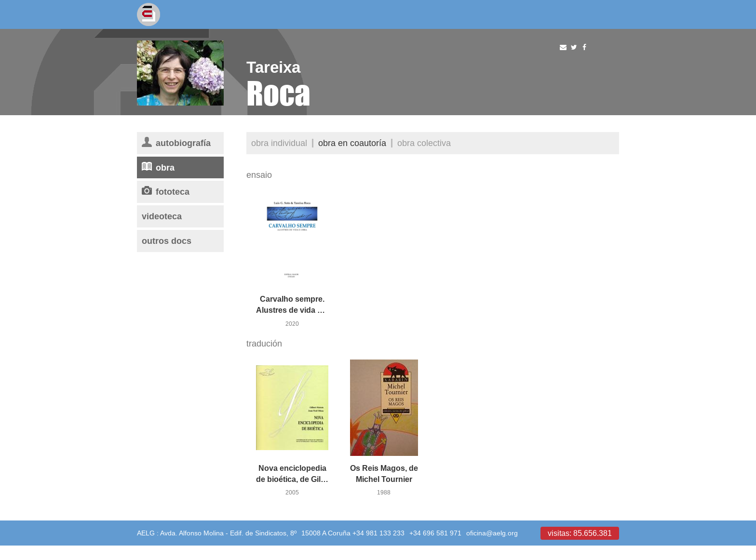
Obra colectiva (424, 143)
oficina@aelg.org (492, 533)
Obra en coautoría (352, 143)
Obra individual (279, 143)
